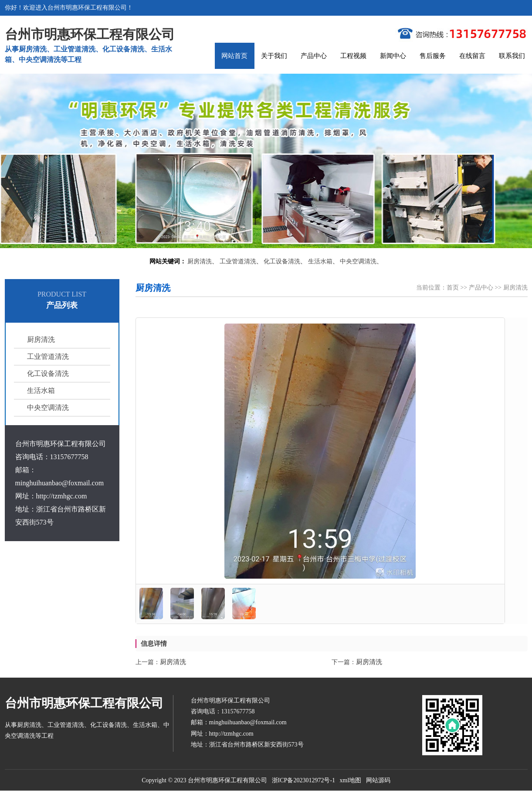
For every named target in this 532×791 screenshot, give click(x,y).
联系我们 (512, 56)
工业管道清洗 (238, 261)
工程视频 (353, 56)
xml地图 (351, 780)
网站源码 (378, 780)
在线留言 (472, 56)
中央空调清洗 (358, 261)
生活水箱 (320, 261)
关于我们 (274, 56)
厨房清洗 (200, 261)
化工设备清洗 (282, 261)
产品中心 (314, 56)
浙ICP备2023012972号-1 (303, 780)
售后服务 (433, 56)
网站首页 (234, 56)
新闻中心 (393, 56)
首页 (453, 288)
